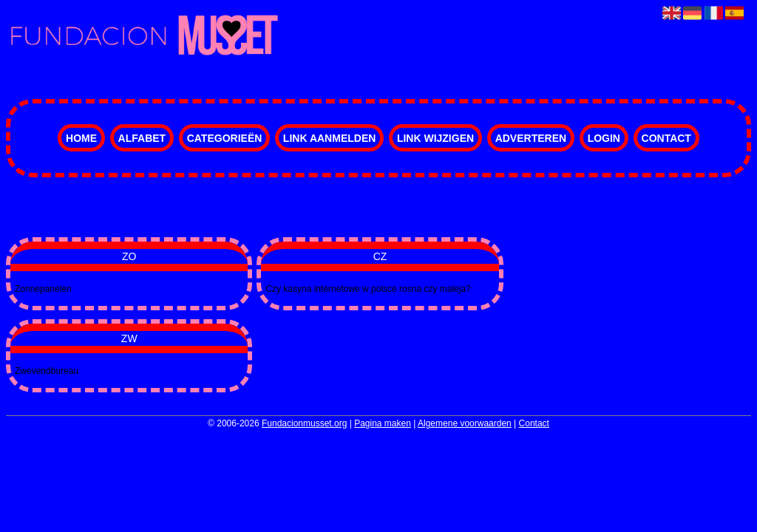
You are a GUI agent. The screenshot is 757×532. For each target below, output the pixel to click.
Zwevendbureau (47, 371)
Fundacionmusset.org (304, 423)
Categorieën (225, 138)
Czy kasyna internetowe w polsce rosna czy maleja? (368, 289)
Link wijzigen (435, 138)
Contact (666, 138)
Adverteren (531, 138)
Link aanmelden (329, 138)
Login (604, 138)
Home (81, 138)
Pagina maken (383, 423)
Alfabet (142, 138)
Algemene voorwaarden (465, 423)
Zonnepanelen (43, 289)
